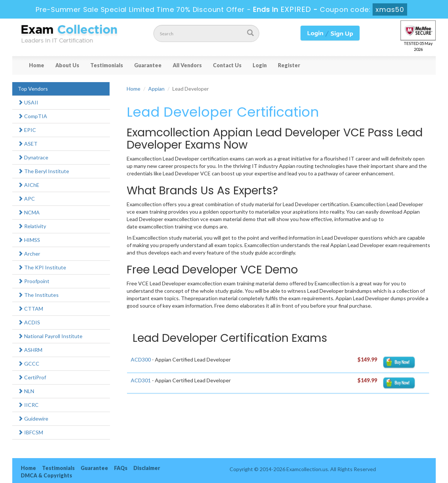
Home (37, 65)
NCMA (29, 212)
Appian (156, 89)
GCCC (29, 364)
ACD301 (141, 380)
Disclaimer (147, 468)
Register (289, 65)
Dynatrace (33, 157)
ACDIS (29, 322)
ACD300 (141, 359)
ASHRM (30, 350)
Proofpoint (34, 281)
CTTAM (30, 309)
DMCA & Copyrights (46, 475)
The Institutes (38, 295)
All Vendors (187, 65)
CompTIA (33, 116)
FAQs (121, 468)
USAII (28, 102)
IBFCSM (30, 432)
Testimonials (107, 65)
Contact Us (227, 65)
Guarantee (148, 65)
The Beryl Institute (43, 171)
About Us (67, 65)
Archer (29, 254)
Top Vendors (33, 89)
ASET (28, 144)
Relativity (32, 226)
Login (260, 65)
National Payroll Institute (50, 336)
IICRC (28, 405)
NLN (26, 391)
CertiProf (32, 377)
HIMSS (29, 240)
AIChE (29, 185)
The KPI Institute (42, 267)
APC (26, 199)
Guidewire (33, 419)
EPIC (27, 130)
